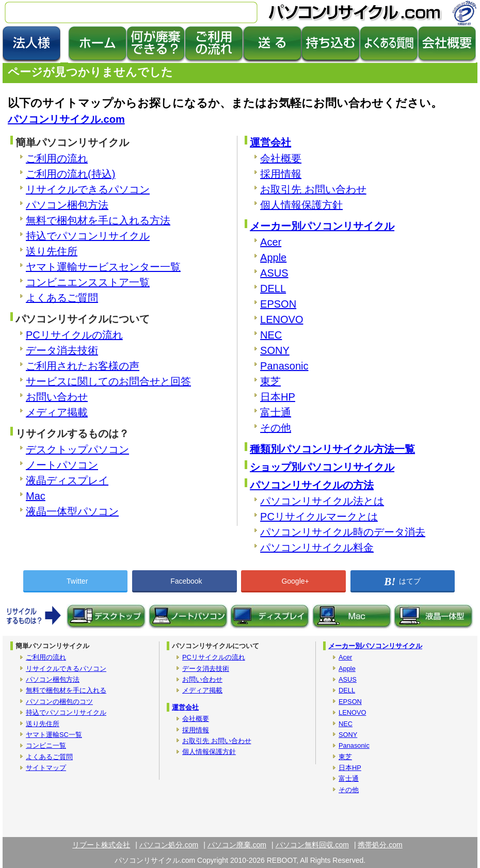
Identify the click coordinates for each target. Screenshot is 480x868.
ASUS (274, 273)
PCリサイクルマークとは (319, 517)
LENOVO (282, 319)
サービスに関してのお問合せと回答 (108, 381)
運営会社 (270, 142)
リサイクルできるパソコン (88, 189)
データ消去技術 (62, 350)
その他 (276, 428)
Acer (271, 242)
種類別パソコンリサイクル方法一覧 (332, 449)
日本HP (278, 397)
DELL (273, 288)
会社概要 (281, 158)
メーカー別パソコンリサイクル (322, 226)
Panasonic (284, 366)
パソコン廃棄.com (237, 845)
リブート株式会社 (101, 845)
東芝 (270, 381)
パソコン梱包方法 (67, 205)
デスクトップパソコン (77, 449)
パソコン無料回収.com (312, 845)
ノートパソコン (62, 465)
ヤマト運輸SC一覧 (54, 735)
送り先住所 (52, 251)
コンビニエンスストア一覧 (88, 282)
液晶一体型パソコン (72, 511)
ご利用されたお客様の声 (83, 366)
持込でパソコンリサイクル (88, 236)
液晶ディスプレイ (67, 480)
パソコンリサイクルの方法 (312, 485)
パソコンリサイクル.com (66, 119)
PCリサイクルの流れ (74, 335)
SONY (275, 350)
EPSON (278, 304)
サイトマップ (46, 768)
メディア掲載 (57, 412)
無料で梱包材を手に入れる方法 (98, 220)
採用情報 (281, 174)
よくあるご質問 (62, 298)
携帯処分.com (380, 845)
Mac (36, 496)
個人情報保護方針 (301, 205)
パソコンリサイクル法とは (322, 501)
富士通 (276, 412)
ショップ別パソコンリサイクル (322, 467)
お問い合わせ (57, 397)
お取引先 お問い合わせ (313, 189)
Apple (273, 258)
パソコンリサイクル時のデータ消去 (343, 532)
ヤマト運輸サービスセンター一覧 (103, 267)
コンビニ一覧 (46, 745)
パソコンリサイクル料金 (317, 548)
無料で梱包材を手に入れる (66, 690)
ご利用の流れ (57, 158)
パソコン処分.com (169, 845)
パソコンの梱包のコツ (59, 702)
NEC (271, 335)
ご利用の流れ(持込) (70, 174)
